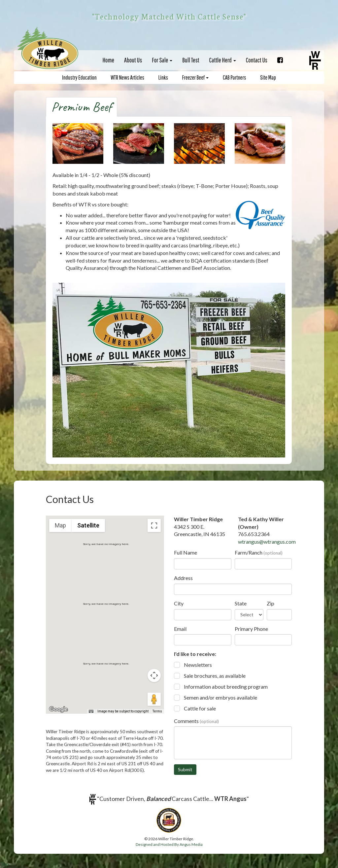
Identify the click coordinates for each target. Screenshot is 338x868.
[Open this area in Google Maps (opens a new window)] (58, 709)
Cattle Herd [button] (223, 60)
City (179, 603)
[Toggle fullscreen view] (154, 525)
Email (180, 629)
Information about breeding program (226, 687)
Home (108, 60)
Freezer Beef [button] (196, 77)
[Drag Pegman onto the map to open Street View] (154, 699)
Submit (185, 769)
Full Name (186, 552)
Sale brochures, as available (215, 676)
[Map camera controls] (154, 675)
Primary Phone (251, 629)
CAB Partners (234, 77)
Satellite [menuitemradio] (88, 525)
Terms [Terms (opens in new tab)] (157, 711)
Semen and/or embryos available (220, 697)
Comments (196, 721)
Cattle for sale (200, 708)
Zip (270, 603)
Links (163, 77)
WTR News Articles (127, 77)
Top (4, 864)
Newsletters (198, 665)
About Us (133, 60)
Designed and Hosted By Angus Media (169, 844)
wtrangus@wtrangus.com (267, 542)
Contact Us (257, 60)
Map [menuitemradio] (60, 525)
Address (183, 578)
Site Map (268, 77)
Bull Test (191, 60)
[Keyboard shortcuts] (91, 711)
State (241, 603)
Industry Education (79, 77)
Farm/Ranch (259, 552)
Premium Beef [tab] (82, 107)
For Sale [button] (162, 60)
